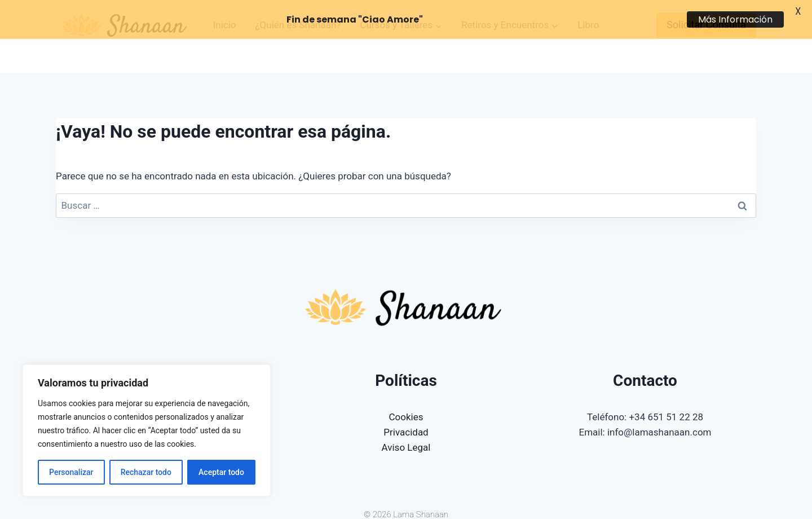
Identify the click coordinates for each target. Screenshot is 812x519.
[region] (147, 430)
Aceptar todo (221, 472)
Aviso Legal (406, 420)
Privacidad (406, 405)
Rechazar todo (146, 472)
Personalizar (71, 472)
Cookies (406, 389)
